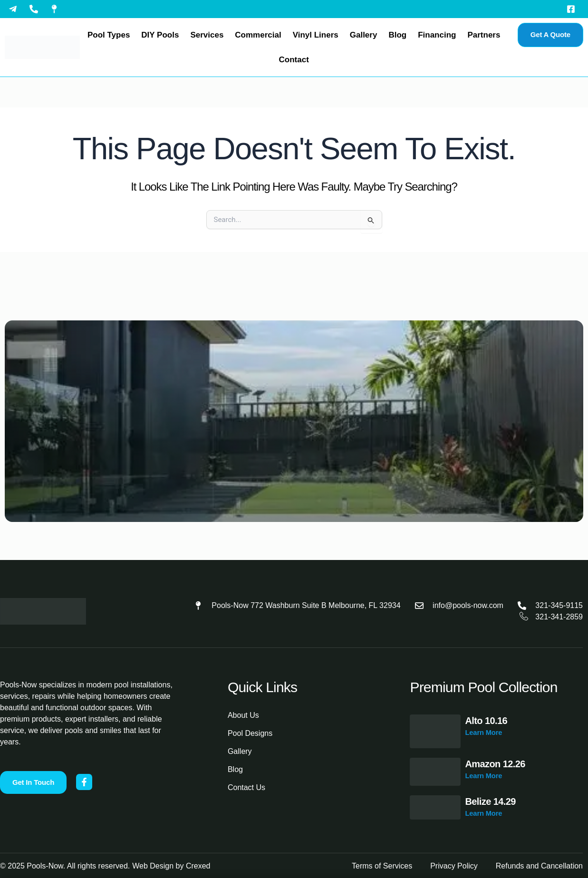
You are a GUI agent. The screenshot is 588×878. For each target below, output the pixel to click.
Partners (484, 35)
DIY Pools (160, 35)
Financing (437, 35)
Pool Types (109, 35)
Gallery (364, 35)
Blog (397, 35)
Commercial (258, 35)
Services (207, 35)
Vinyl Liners (316, 35)
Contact (294, 60)
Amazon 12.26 (495, 764)
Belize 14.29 (491, 801)
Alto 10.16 (486, 721)
